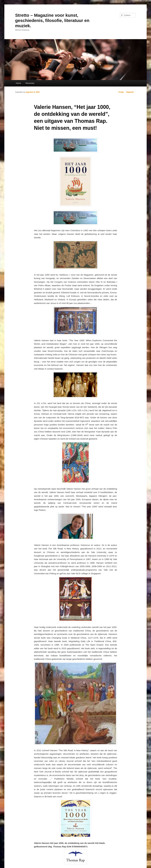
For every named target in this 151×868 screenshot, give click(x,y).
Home (18, 83)
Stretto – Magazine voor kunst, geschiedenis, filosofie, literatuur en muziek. (52, 20)
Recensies (30, 83)
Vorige (120, 92)
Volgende (131, 92)
